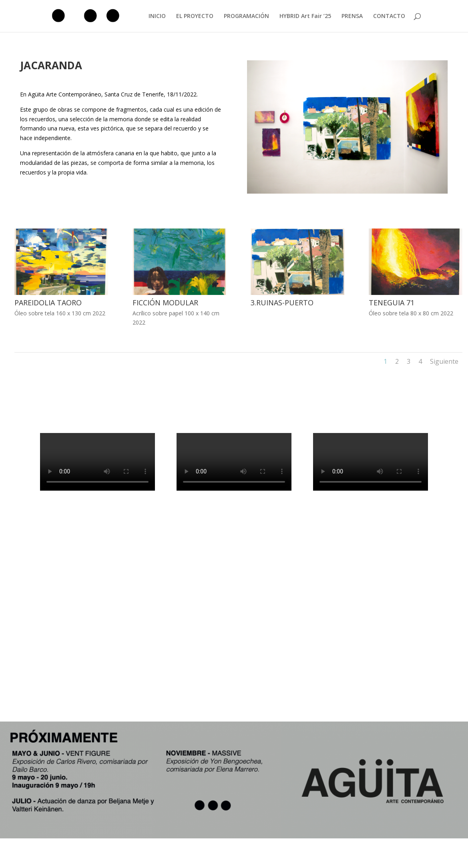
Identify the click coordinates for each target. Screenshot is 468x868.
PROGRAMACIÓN (246, 16)
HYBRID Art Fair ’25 (305, 16)
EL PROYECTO (195, 16)
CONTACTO (389, 16)
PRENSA (352, 16)
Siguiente (444, 361)
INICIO (157, 16)
